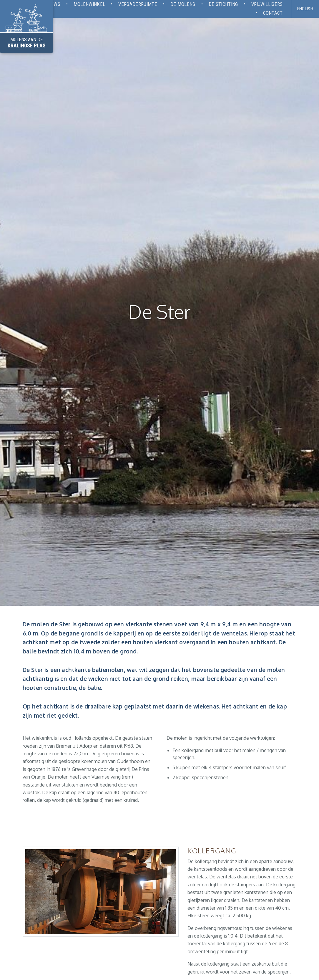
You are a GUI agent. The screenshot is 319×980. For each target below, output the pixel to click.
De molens (183, 4)
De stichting (223, 4)
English (305, 9)
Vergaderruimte (138, 4)
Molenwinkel (89, 4)
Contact (273, 13)
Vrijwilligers (267, 4)
